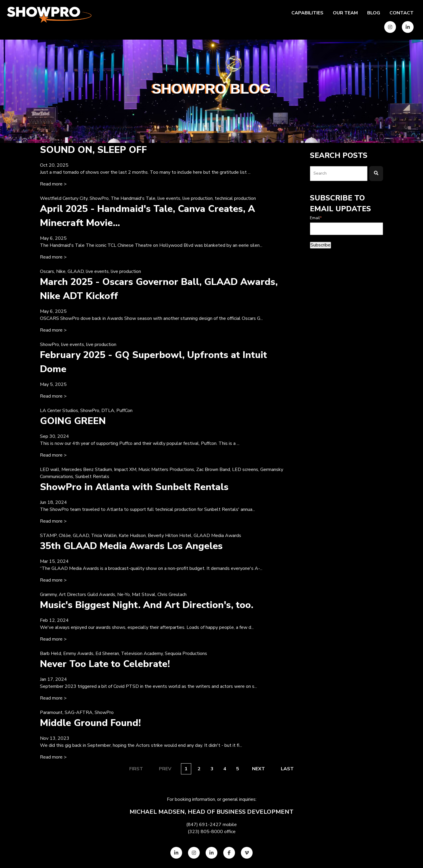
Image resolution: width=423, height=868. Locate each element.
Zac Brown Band (213, 470)
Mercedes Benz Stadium (87, 470)
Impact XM (125, 470)
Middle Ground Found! (90, 723)
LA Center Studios (59, 411)
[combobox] (339, 174)
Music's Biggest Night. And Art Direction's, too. (147, 605)
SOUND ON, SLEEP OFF (93, 150)
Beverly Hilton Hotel (170, 536)
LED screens (245, 470)
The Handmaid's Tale (133, 198)
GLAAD (76, 271)
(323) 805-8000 (205, 832)
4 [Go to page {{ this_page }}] (225, 769)
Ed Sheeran (107, 653)
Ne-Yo (124, 595)
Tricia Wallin (104, 536)
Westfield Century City (64, 198)
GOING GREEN (73, 421)
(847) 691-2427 (204, 825)
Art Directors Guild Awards (87, 595)
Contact (402, 13)
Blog (374, 13)
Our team (345, 13)
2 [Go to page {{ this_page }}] (199, 769)
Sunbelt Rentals (92, 477)
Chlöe (65, 536)
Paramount (51, 712)
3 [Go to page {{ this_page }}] (212, 769)
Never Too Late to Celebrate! (105, 664)
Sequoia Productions (186, 653)
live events (169, 198)
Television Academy (142, 653)
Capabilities (307, 13)
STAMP (48, 536)
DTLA (108, 411)
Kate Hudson (132, 536)
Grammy (48, 595)
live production (198, 198)
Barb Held (51, 653)
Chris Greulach (172, 595)
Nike (61, 271)
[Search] (376, 174)
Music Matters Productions (166, 470)
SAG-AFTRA (79, 712)
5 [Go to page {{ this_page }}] (238, 769)
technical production (235, 198)
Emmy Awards (78, 653)
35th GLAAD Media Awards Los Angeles (131, 546)
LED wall (50, 470)
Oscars (47, 271)
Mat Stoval (144, 595)
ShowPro (99, 198)
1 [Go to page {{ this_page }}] (186, 769)
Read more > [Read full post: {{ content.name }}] (53, 184)
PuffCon (124, 411)
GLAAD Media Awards (217, 536)
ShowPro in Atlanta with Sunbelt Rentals (134, 487)
